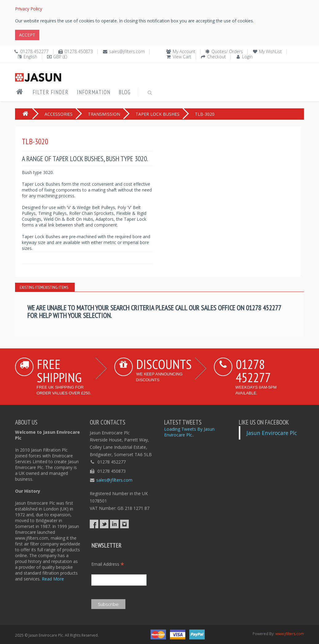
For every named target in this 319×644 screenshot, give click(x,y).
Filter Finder (51, 92)
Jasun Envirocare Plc (272, 433)
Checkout (217, 57)
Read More (53, 579)
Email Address (108, 564)
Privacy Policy (29, 9)
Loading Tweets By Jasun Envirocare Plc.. (189, 432)
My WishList (270, 51)
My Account (184, 51)
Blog (125, 92)
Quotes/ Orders (227, 51)
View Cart (182, 57)
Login (247, 57)
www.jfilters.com (290, 634)
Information (94, 92)
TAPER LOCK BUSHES (158, 114)
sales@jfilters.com (127, 51)
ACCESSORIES (59, 114)
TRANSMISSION (104, 114)
